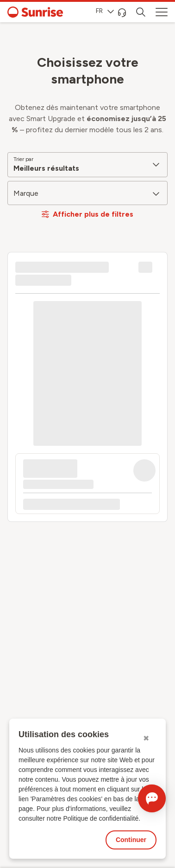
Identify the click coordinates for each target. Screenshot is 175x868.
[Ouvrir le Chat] (152, 798)
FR (105, 11)
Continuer (131, 840)
